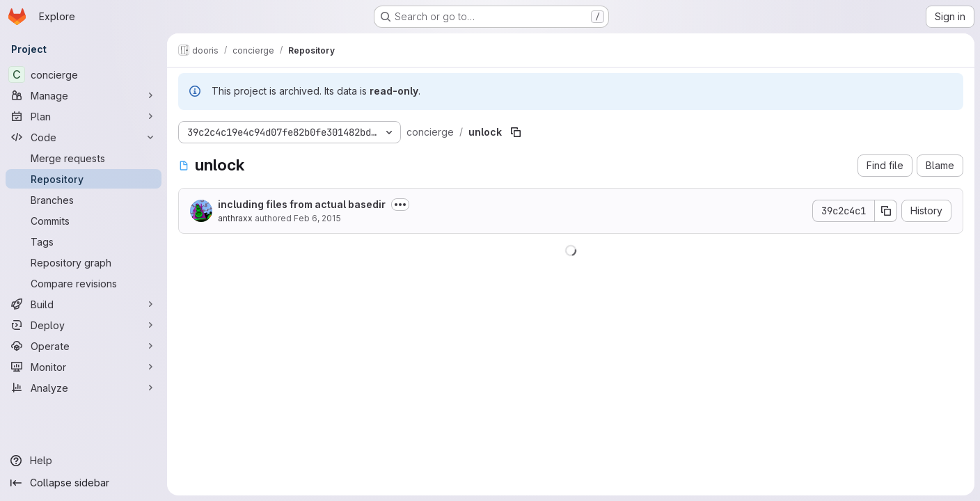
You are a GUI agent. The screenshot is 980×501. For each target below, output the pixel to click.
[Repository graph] (84, 262)
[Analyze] (84, 388)
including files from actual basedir (302, 204)
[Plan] (84, 116)
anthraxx (235, 218)
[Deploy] (84, 325)
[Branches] (84, 200)
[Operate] (84, 346)
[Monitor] (84, 367)
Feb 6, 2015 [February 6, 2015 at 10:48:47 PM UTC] (317, 218)
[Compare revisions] (84, 283)
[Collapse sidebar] (84, 483)
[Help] (84, 461)
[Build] (84, 304)
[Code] (84, 137)
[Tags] (84, 241)
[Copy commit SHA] (886, 211)
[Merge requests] (84, 158)
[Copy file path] (516, 132)
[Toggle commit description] (400, 205)
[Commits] (84, 221)
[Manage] (84, 95)
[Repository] (84, 179)
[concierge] (84, 74)
